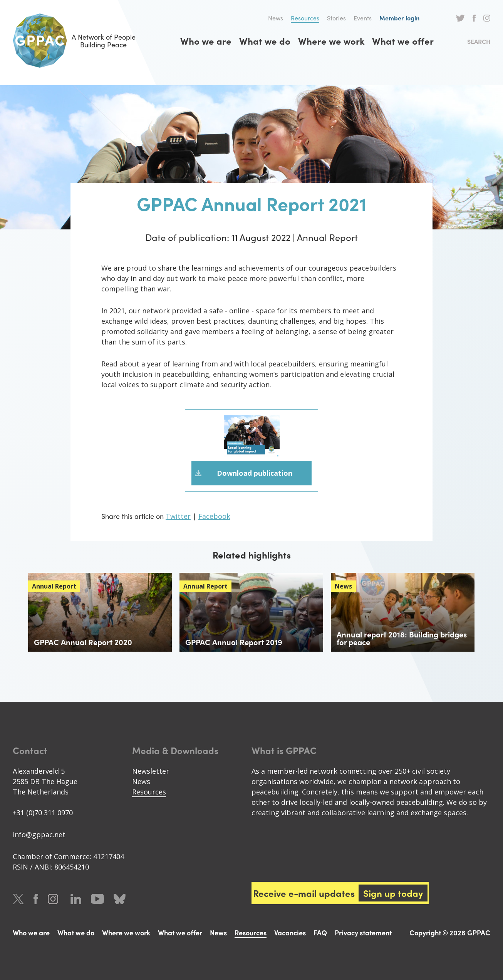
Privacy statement (363, 932)
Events (363, 18)
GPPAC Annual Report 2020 (83, 642)
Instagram (487, 18)
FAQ (320, 932)
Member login (399, 18)
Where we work (331, 41)
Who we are (206, 41)
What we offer (403, 41)
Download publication (255, 473)
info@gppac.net (39, 835)
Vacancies (290, 932)
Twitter (460, 18)
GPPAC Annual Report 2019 (234, 642)
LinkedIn (76, 899)
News (276, 18)
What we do (265, 41)
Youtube (97, 899)
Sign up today (393, 893)
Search (479, 41)
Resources (305, 18)
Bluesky (120, 899)
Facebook (474, 18)
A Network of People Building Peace (74, 41)
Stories (336, 18)
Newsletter (151, 771)
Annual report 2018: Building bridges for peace (402, 638)
